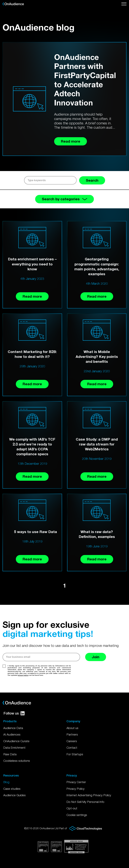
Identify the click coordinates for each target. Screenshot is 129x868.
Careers (72, 741)
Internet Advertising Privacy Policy (89, 795)
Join (96, 657)
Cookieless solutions (17, 761)
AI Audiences (12, 734)
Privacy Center (76, 782)
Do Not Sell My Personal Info (85, 802)
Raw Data (10, 754)
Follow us (14, 713)
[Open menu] (124, 4)
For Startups (75, 754)
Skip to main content (0, 0)
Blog (6, 782)
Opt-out (72, 808)
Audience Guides (14, 795)
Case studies (12, 789)
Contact (72, 748)
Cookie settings (77, 815)
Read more (32, 296)
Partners (72, 734)
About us (72, 728)
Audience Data (13, 728)
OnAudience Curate (16, 741)
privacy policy (23, 675)
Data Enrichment (14, 748)
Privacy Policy (76, 789)
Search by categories (64, 199)
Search (92, 180)
